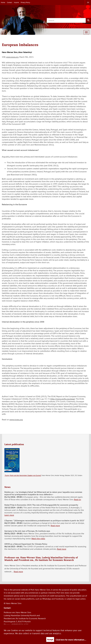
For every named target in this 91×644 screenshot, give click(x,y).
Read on (78, 499)
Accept (50, 639)
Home (3, 2)
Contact (10, 2)
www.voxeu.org (12, 57)
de (88, 2)
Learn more (9, 515)
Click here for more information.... (71, 640)
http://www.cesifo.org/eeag (63, 399)
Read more (55, 526)
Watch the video (38, 539)
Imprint (16, 2)
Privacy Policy (25, 2)
